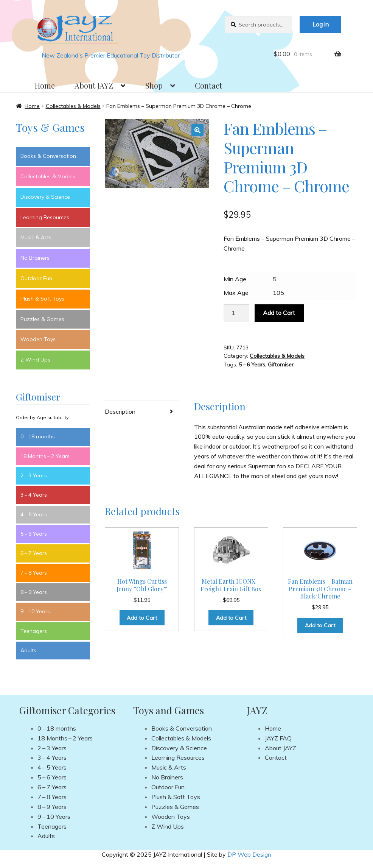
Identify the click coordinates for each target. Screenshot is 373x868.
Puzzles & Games (42, 319)
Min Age (235, 279)
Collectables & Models (73, 106)
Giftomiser (281, 365)
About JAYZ (94, 85)
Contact (208, 85)
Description (120, 411)
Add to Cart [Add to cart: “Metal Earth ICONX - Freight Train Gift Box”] (231, 618)
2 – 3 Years (34, 475)
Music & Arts (36, 237)
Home (45, 85)
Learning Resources (45, 217)
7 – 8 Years (34, 573)
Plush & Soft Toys (42, 299)
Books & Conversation (48, 156)
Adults (28, 650)
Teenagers (34, 631)
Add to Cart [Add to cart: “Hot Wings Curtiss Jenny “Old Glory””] (142, 618)
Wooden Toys (38, 339)
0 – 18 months (38, 436)
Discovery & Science (45, 197)
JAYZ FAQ (278, 738)
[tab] (142, 412)
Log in (321, 24)
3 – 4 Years (34, 495)
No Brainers (35, 258)
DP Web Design (249, 854)
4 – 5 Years (34, 514)
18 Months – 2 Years (45, 456)
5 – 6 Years (252, 365)
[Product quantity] (236, 313)
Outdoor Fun (36, 278)
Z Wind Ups (35, 360)
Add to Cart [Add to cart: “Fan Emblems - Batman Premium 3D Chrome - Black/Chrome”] (320, 625)
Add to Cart (279, 313)
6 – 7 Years (34, 553)
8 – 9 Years (34, 592)
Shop (154, 85)
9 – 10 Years (35, 611)
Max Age (236, 293)
